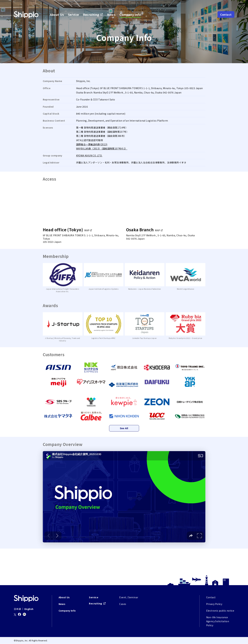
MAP (87, 230)
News (111, 14)
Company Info (130, 14)
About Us (57, 14)
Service (73, 14)
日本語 (17, 609)
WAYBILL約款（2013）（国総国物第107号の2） (102, 148)
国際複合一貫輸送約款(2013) (92, 144)
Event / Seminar (129, 597)
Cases (123, 604)
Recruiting (91, 14)
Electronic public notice (220, 611)
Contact (226, 14)
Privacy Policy (214, 604)
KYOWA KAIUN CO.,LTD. (89, 155)
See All (124, 428)
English (29, 609)
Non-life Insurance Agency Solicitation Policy (218, 621)
